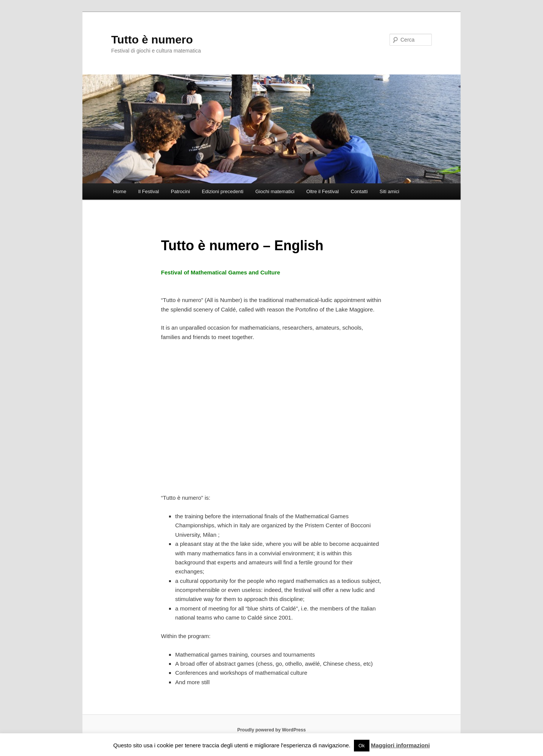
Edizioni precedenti (223, 191)
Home (120, 191)
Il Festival (148, 191)
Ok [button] (362, 746)
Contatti (359, 191)
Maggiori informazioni (400, 745)
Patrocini (181, 191)
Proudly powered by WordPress (271, 730)
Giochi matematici (275, 191)
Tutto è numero (152, 40)
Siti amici (389, 191)
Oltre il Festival (323, 191)
